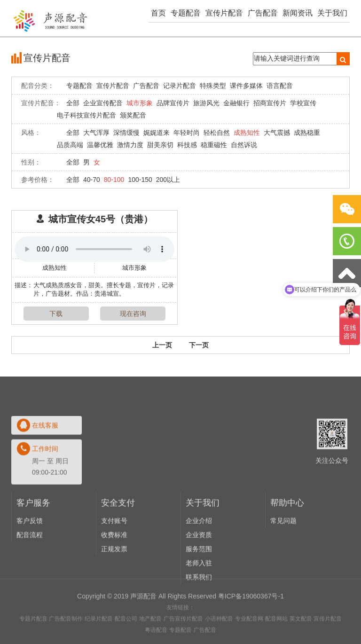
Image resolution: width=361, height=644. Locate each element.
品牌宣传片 (173, 103)
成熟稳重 (307, 133)
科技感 (187, 145)
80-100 (114, 180)
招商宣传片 (270, 103)
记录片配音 (180, 86)
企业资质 (199, 589)
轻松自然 (217, 133)
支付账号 (114, 574)
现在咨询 (133, 314)
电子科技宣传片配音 (86, 115)
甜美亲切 (160, 145)
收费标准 (114, 589)
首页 (158, 13)
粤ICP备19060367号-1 (251, 618)
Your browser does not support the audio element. (94, 249)
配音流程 (30, 589)
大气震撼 (277, 133)
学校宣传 (303, 103)
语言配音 (280, 86)
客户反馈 (30, 574)
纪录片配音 (99, 640)
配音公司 (126, 640)
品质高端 (70, 145)
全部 (73, 103)
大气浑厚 (96, 133)
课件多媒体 (246, 86)
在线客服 (45, 479)
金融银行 (236, 103)
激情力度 (130, 145)
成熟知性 (247, 133)
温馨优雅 (100, 145)
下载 (56, 314)
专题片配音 (33, 640)
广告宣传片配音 (183, 640)
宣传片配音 (224, 13)
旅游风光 (206, 103)
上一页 (162, 345)
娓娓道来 (157, 133)
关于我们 (332, 13)
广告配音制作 (66, 640)
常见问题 (283, 574)
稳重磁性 (214, 145)
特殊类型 (213, 86)
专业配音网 (249, 640)
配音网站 (276, 640)
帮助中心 (287, 557)
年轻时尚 (187, 133)
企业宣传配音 (103, 103)
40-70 (92, 180)
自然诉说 (244, 145)
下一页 (199, 345)
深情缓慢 (126, 133)
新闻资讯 (298, 13)
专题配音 (186, 13)
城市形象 (140, 103)
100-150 (140, 180)
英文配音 (301, 640)
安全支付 (118, 557)
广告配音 (263, 13)
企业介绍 (199, 574)
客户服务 (33, 557)
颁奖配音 (133, 115)
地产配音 (150, 640)
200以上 (168, 180)
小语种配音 (219, 640)
